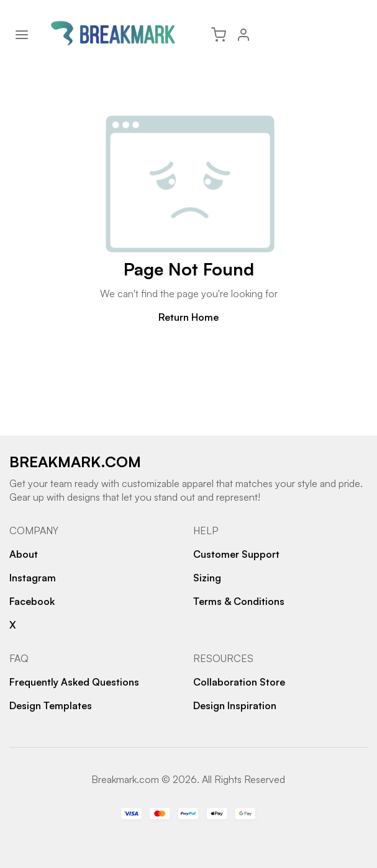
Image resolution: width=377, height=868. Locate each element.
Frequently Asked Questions (74, 682)
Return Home (188, 317)
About (24, 554)
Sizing (207, 578)
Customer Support (236, 554)
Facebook (32, 601)
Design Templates (51, 705)
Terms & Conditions (239, 601)
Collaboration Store (239, 682)
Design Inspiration (235, 705)
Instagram (33, 578)
